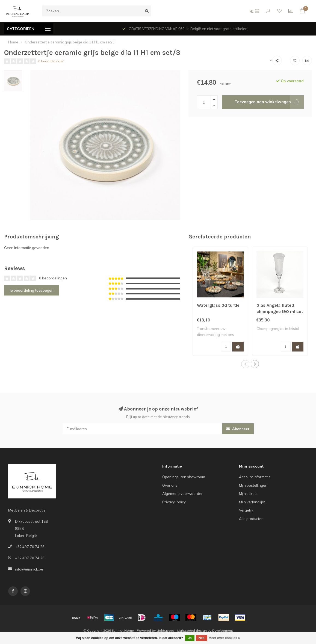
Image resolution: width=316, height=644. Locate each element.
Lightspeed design (192, 630)
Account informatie (255, 477)
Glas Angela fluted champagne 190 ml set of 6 (280, 311)
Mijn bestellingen (253, 485)
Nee (202, 638)
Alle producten (251, 519)
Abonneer (238, 429)
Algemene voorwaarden (183, 494)
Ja (190, 638)
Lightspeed (165, 630)
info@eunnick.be (29, 569)
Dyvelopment (223, 630)
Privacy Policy (174, 502)
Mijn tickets (248, 494)
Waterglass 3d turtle (218, 305)
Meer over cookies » (224, 638)
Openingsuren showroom (184, 477)
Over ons (170, 485)
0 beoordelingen (51, 61)
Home (13, 42)
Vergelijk (246, 510)
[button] (245, 364)
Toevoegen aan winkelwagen (269, 102)
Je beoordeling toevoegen (32, 290)
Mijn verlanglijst (252, 502)
